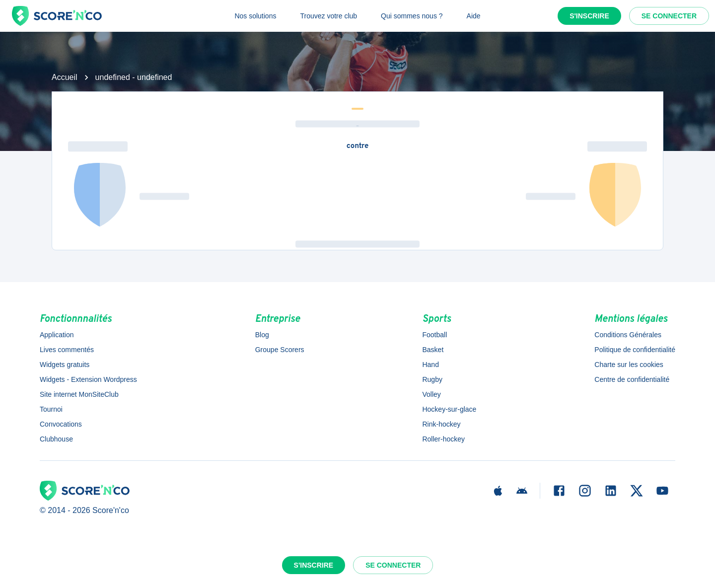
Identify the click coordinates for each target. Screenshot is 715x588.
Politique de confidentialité (635, 350)
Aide (474, 16)
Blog (262, 335)
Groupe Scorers (280, 350)
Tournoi (51, 409)
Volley (431, 394)
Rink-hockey (441, 424)
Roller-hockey (443, 439)
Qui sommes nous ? (412, 16)
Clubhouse (56, 439)
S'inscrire (589, 16)
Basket (433, 350)
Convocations (61, 424)
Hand (430, 365)
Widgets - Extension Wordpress (88, 379)
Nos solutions (255, 16)
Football (434, 335)
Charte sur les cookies (629, 365)
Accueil (65, 77)
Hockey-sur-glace (449, 409)
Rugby (432, 379)
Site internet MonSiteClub (79, 394)
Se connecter (669, 16)
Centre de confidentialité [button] (632, 379)
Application (57, 335)
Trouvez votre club (328, 16)
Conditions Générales (628, 335)
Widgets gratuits (65, 365)
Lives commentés (67, 350)
